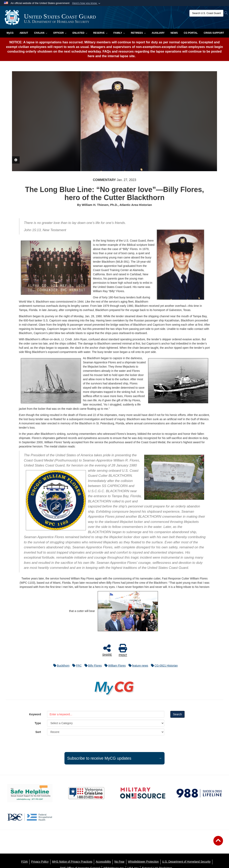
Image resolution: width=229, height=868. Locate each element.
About (24, 33)
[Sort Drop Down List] (106, 732)
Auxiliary (158, 33)
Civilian (41, 33)
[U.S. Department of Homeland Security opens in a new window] (186, 862)
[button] (87, 3)
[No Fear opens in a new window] (119, 862)
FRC (76, 666)
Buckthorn (60, 666)
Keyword (35, 714)
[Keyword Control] (106, 714)
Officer (60, 33)
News (174, 33)
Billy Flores (92, 666)
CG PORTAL (191, 33)
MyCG (10, 33)
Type (38, 723)
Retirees (138, 33)
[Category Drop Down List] (106, 723)
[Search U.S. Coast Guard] (206, 13)
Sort (38, 732)
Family (119, 33)
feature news (137, 666)
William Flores (114, 666)
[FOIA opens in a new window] (25, 862)
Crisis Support (214, 33)
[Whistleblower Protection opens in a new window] (143, 862)
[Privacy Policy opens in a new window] (40, 862)
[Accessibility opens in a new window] (103, 862)
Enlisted (80, 33)
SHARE (107, 650)
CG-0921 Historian (163, 666)
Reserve (100, 33)
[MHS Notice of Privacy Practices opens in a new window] (72, 862)
